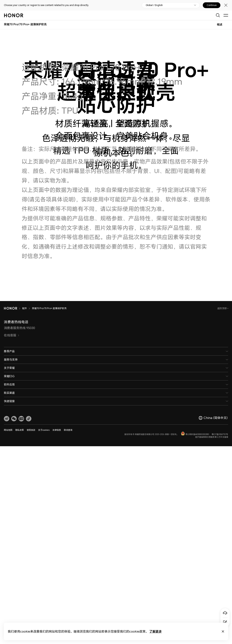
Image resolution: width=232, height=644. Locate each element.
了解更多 (156, 631)
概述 (220, 24)
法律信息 (57, 430)
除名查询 (68, 430)
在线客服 (12, 335)
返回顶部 (222, 308)
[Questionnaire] (225, 622)
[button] (14, 419)
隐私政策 (20, 430)
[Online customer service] (225, 613)
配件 (25, 308)
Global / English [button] (154, 5)
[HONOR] (11, 308)
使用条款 (31, 430)
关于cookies (44, 430)
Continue (212, 5)
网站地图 (8, 430)
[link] (7, 419)
